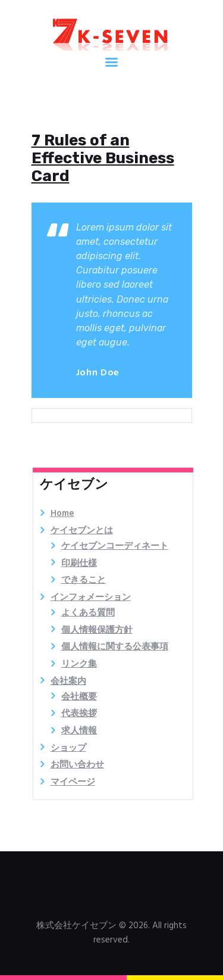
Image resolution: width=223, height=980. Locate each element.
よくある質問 (88, 613)
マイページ (73, 782)
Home (62, 514)
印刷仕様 (79, 564)
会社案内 (68, 682)
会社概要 (79, 697)
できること (84, 580)
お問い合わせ (77, 765)
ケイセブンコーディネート (115, 546)
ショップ (68, 748)
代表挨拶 (79, 714)
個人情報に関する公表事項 (115, 647)
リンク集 (79, 664)
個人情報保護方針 (97, 630)
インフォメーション (91, 598)
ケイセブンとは (82, 531)
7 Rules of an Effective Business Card (103, 158)
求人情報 (79, 731)
